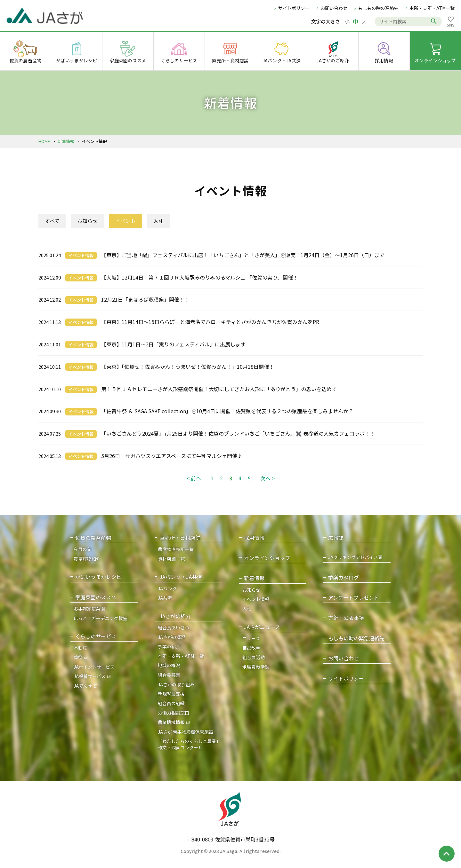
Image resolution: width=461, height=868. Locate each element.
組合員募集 (169, 675)
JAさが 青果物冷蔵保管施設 (186, 732)
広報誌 (336, 538)
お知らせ (87, 221)
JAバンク (167, 588)
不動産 (80, 648)
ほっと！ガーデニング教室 (101, 618)
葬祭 (78, 657)
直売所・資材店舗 (180, 538)
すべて (52, 221)
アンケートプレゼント (354, 598)
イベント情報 (81, 255)
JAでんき (83, 686)
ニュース (251, 638)
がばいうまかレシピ (98, 577)
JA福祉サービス (90, 676)
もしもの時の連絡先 (378, 8)
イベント (125, 221)
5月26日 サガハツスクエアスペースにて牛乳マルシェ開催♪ (172, 456)
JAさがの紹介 (175, 616)
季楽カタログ (344, 577)
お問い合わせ (334, 8)
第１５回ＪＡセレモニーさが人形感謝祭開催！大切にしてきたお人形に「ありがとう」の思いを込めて (219, 389)
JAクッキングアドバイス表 (355, 557)
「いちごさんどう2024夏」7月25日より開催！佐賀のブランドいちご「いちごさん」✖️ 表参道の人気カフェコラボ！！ (238, 433)
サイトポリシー (294, 8)
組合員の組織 (171, 703)
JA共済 (165, 598)
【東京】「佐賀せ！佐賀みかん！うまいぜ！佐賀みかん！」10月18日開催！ (188, 367)
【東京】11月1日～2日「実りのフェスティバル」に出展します (173, 344)
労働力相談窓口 (174, 713)
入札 (158, 221)
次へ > (267, 478)
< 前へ (194, 478)
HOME (44, 141)
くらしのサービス (96, 636)
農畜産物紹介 (87, 559)
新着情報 (66, 141)
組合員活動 (254, 657)
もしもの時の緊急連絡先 (356, 638)
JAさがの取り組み (176, 684)
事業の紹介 (169, 646)
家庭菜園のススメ (96, 597)
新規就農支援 (171, 694)
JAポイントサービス (94, 667)
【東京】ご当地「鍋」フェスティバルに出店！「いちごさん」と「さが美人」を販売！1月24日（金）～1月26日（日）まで (243, 255)
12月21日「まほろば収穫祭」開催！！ (145, 299)
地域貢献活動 (256, 667)
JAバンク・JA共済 (181, 577)
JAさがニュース (262, 627)
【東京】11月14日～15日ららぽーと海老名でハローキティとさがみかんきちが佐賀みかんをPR (210, 322)
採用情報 (254, 538)
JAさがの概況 (172, 637)
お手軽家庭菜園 (89, 609)
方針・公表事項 (346, 618)
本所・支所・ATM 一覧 (181, 656)
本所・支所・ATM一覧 (432, 8)
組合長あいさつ (174, 627)
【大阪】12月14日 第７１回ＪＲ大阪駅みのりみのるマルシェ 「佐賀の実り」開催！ (200, 277)
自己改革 (251, 648)
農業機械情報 (171, 722)
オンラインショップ (267, 558)
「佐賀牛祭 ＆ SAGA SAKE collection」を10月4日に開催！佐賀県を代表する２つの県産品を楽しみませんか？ (227, 411)
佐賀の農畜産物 (93, 538)
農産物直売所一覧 (176, 549)
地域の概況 (169, 665)
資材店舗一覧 (171, 559)
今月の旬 (83, 549)
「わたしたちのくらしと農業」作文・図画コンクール (189, 744)
